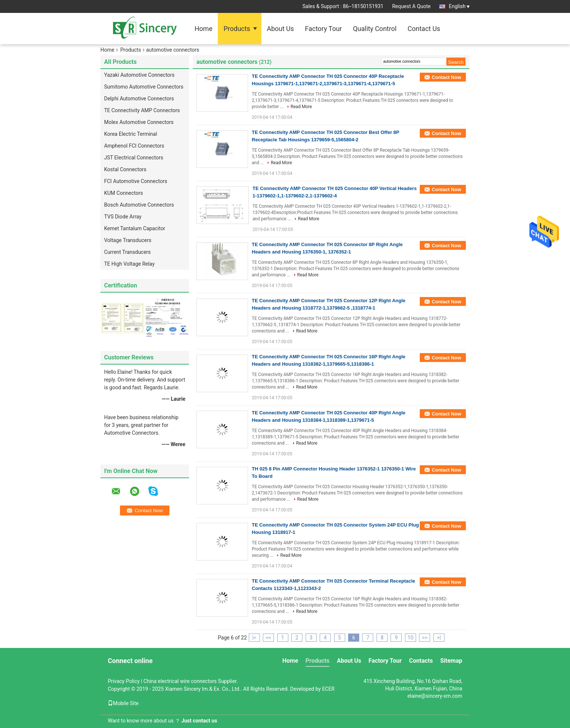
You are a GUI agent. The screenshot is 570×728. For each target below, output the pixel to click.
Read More (301, 107)
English (459, 6)
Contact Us (424, 29)
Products (237, 29)
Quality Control (375, 29)
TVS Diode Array (123, 217)
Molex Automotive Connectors (139, 122)
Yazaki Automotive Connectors (139, 75)
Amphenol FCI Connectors (134, 146)
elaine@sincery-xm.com (435, 696)
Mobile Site (123, 703)
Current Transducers (127, 252)
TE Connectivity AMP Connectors (142, 110)
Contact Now (447, 77)
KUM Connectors (123, 193)
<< (268, 638)
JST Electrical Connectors (134, 158)
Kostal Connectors (125, 169)
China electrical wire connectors (180, 681)
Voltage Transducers (128, 240)
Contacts (421, 661)
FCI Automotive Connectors (136, 181)
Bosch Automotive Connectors (139, 205)
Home (203, 29)
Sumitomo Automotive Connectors (144, 87)
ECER (328, 689)
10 (411, 638)
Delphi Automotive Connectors (139, 99)
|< (254, 638)
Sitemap (451, 661)
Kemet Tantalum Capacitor (135, 228)
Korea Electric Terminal (131, 134)
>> (425, 638)
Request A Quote (411, 6)
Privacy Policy (124, 681)
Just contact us (199, 721)
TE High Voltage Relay (129, 264)
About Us (280, 29)
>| (439, 638)
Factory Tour (323, 29)
